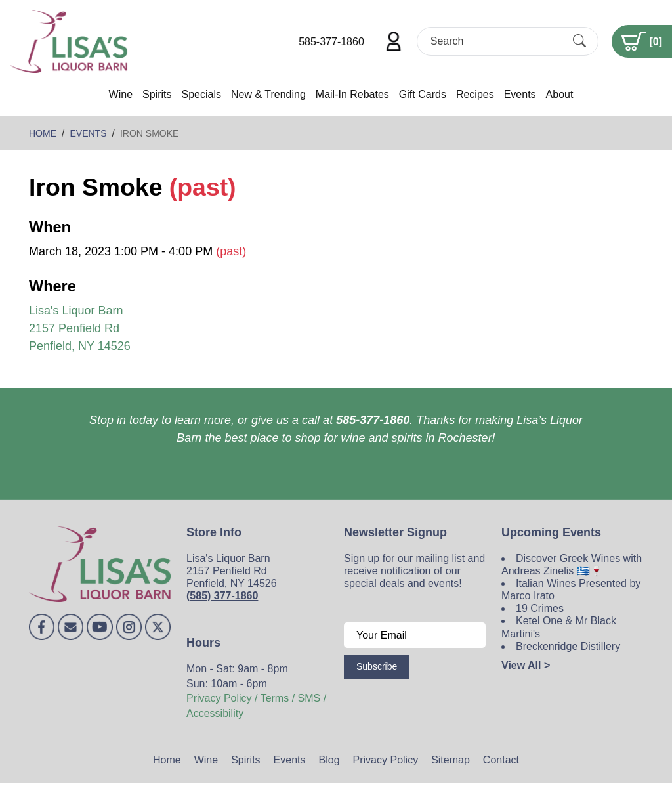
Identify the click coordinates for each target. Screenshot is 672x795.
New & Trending (268, 94)
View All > (526, 665)
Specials (201, 94)
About (560, 94)
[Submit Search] (579, 41)
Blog (329, 760)
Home (167, 760)
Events (520, 94)
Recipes (475, 94)
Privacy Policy (386, 760)
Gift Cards (423, 94)
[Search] (496, 41)
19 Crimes (540, 608)
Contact (501, 760)
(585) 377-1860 (222, 596)
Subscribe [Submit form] (377, 666)
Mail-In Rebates (352, 94)
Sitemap (451, 760)
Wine (121, 94)
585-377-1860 (331, 42)
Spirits (157, 94)
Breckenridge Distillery (568, 646)
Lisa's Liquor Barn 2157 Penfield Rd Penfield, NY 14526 (80, 328)
